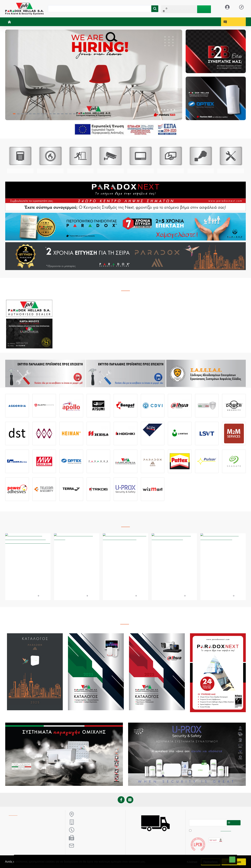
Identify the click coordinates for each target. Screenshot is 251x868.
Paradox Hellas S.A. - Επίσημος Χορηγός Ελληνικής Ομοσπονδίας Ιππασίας (125, 575)
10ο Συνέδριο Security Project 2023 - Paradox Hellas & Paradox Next (174, 575)
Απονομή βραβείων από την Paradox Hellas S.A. (77, 573)
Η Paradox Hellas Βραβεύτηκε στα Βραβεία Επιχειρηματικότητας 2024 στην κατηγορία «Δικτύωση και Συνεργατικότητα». (28, 579)
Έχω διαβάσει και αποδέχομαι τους (210, 830)
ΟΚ (232, 860)
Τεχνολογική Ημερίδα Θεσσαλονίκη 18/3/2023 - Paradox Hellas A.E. (223, 575)
